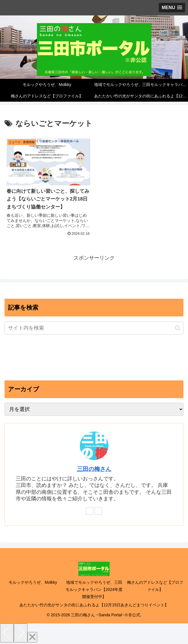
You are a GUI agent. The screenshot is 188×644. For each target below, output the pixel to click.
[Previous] (7, 633)
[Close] (32, 637)
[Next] (21, 633)
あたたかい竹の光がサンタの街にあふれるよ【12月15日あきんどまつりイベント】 (94, 605)
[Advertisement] (94, 359)
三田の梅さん (94, 469)
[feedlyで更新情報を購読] (90, 511)
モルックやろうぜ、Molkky (33, 582)
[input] (94, 328)
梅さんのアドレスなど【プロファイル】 (155, 586)
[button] (178, 328)
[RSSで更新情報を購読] (98, 511)
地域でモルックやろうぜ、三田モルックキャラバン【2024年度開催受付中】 (94, 589)
